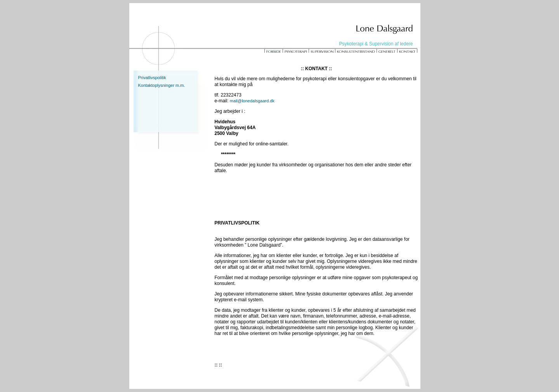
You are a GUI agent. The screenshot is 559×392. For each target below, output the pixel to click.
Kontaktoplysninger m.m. (162, 85)
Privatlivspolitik (152, 78)
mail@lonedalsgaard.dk (252, 101)
